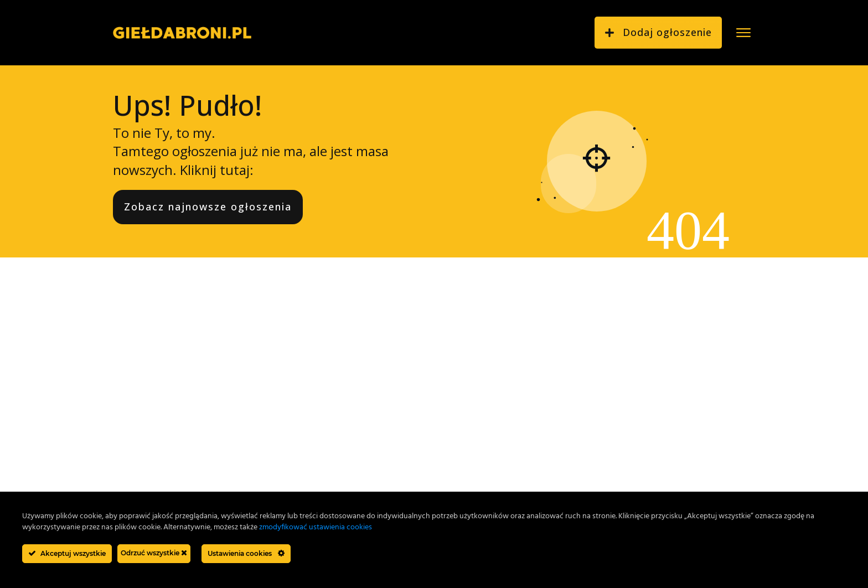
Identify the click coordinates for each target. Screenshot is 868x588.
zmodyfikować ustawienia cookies (316, 527)
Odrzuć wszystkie (154, 553)
